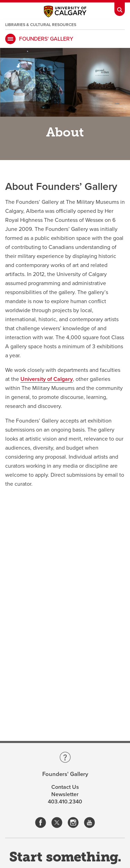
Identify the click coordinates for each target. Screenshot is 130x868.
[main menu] (10, 39)
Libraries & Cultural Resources (41, 25)
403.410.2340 (65, 802)
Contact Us (65, 787)
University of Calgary (47, 379)
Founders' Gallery (46, 39)
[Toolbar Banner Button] (120, 8)
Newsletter (65, 794)
